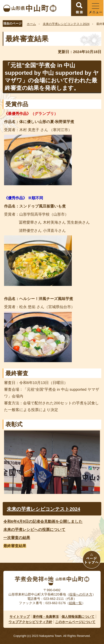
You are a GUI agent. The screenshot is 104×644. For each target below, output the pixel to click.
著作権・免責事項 (46, 617)
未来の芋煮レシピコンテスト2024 (66, 24)
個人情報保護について (78, 617)
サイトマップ (20, 617)
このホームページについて (75, 622)
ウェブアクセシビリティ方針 (30, 622)
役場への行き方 (81, 594)
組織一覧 (75, 603)
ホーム (31, 24)
